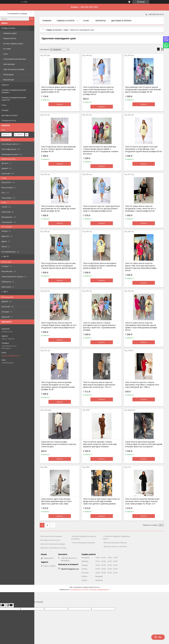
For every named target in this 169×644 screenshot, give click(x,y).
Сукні (5, 54)
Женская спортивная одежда (53, 544)
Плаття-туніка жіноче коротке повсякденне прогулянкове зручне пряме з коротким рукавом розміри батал (141, 326)
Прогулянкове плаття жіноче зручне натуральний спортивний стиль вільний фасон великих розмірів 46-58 (143, 90)
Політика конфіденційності (100, 590)
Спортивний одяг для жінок (15, 59)
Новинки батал (10, 38)
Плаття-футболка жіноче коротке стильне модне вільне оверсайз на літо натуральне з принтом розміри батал (59, 325)
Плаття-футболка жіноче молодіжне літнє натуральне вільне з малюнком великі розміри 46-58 (100, 266)
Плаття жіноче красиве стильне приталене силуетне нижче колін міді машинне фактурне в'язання (100, 444)
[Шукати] (32, 19)
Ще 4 (6, 292)
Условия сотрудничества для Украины (14, 91)
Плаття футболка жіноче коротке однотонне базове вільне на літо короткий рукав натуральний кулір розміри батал (99, 91)
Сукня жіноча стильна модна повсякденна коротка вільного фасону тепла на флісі (58, 444)
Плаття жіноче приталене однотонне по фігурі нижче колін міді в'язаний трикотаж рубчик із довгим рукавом (101, 501)
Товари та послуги (54, 30)
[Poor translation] (10, 605)
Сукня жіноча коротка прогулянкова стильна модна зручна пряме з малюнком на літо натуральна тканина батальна (101, 150)
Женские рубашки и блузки (115, 543)
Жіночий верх (9, 64)
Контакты (101, 21)
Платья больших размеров (84, 543)
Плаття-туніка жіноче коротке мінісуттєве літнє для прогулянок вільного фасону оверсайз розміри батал (141, 267)
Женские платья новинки (51, 536)
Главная (47, 21)
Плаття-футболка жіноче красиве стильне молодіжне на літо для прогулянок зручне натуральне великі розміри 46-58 (58, 386)
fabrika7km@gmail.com (11, 356)
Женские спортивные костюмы (54, 548)
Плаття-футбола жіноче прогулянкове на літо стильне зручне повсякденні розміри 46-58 (58, 149)
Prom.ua (97, 587)
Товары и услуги (8, 28)
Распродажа (9, 74)
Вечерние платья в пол (50, 540)
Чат (158, 637)
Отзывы (5, 110)
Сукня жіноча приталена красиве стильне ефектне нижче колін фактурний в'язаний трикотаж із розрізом (144, 444)
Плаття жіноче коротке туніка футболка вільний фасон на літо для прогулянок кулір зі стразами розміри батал (101, 209)
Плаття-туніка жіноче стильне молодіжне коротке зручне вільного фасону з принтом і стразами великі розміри (99, 326)
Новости (5, 85)
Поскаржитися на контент (79, 590)
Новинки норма (10, 33)
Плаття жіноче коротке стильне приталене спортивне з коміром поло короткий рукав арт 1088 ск (142, 385)
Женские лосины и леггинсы (115, 546)
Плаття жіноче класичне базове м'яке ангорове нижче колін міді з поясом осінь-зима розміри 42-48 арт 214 (142, 501)
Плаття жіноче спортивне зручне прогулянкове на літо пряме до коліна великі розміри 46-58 (58, 209)
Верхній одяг (9, 80)
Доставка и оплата (10, 115)
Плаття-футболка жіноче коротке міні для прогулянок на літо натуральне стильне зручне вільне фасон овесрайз (59, 266)
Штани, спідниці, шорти (13, 44)
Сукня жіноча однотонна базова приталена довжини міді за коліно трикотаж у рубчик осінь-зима (56, 501)
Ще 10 (6, 256)
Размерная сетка (9, 120)
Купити (60, 104)
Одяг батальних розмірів (14, 69)
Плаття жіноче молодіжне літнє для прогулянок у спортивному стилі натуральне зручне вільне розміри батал (144, 149)
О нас (4, 105)
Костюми (7, 49)
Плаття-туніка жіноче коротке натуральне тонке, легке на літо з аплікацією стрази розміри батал (140, 209)
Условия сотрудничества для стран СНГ (14, 99)
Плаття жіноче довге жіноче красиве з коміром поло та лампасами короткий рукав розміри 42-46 (58, 90)
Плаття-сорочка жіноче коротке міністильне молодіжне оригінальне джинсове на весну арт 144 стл (99, 385)
